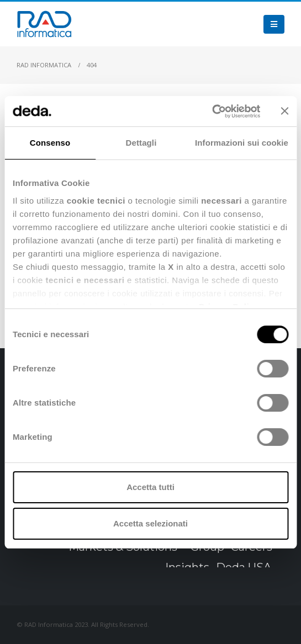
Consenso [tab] (50, 143)
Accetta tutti (150, 487)
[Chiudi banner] (284, 111)
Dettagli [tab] (141, 143)
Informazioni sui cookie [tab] (242, 143)
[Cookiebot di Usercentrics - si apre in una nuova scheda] (212, 111)
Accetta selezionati (150, 523)
